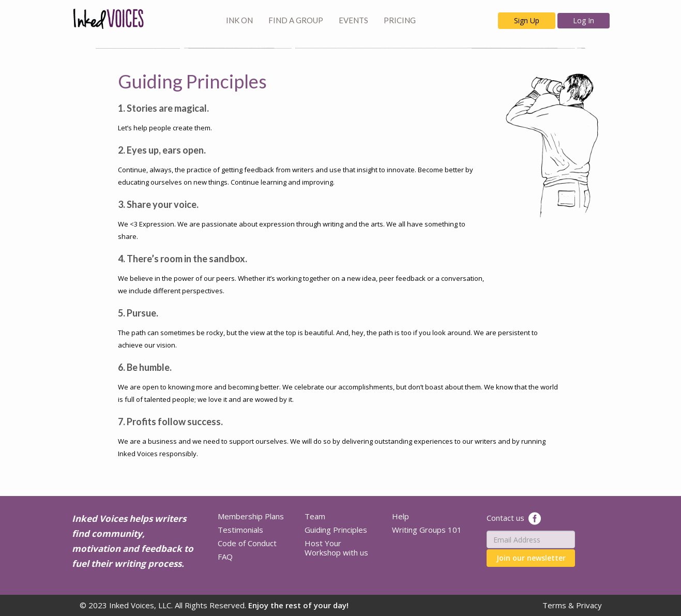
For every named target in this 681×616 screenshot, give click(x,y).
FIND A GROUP (296, 20)
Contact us (505, 518)
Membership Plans (251, 516)
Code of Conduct (247, 543)
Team (315, 516)
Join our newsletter (531, 558)
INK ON (239, 20)
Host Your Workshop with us (336, 548)
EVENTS (353, 20)
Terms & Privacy (572, 605)
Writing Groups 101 (427, 530)
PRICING (400, 20)
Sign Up (527, 20)
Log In (584, 20)
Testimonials (240, 530)
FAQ (225, 557)
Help (400, 516)
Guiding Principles (336, 530)
